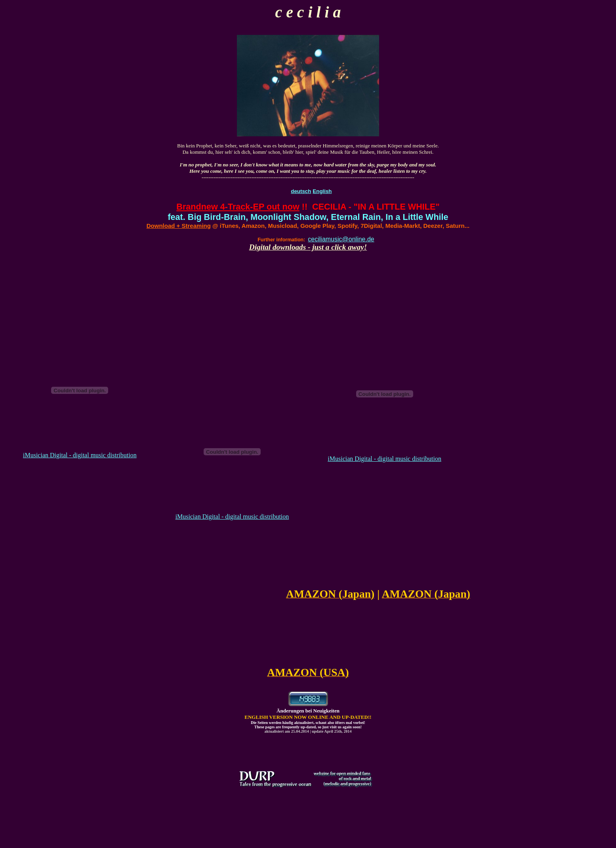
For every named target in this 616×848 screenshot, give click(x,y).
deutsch (301, 191)
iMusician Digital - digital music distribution (80, 455)
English (322, 191)
